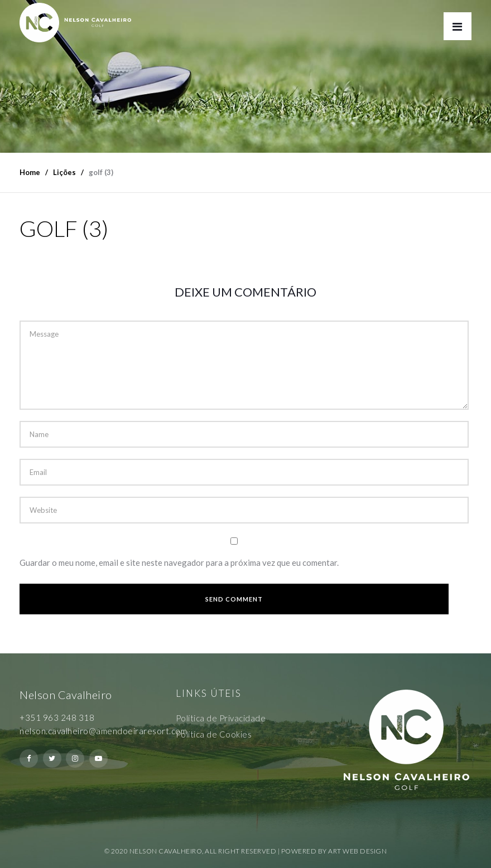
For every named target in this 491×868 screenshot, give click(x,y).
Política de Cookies (214, 734)
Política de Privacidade (221, 718)
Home (30, 172)
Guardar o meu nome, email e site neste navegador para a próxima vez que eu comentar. (179, 562)
